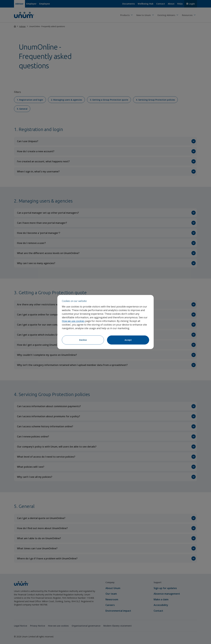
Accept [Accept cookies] (128, 340)
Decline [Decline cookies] (83, 340)
